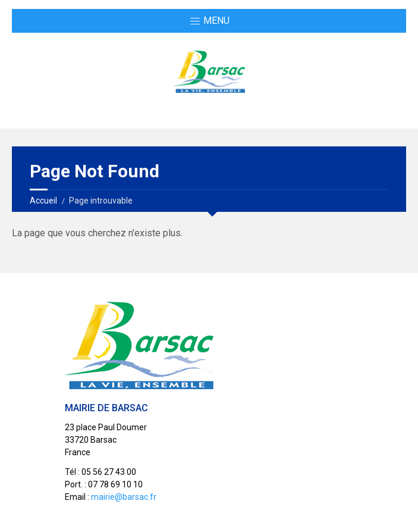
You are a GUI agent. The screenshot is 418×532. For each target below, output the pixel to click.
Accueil (43, 201)
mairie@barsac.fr (124, 497)
